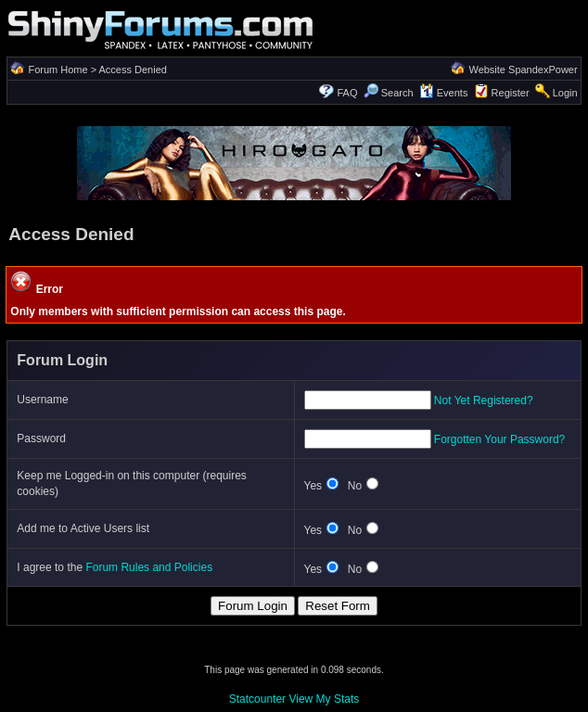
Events (444, 93)
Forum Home (58, 70)
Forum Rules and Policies (149, 567)
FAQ (348, 93)
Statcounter (257, 699)
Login (565, 93)
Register (511, 93)
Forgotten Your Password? (499, 439)
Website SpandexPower (523, 70)
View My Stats (324, 699)
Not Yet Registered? (484, 400)
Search (389, 93)
